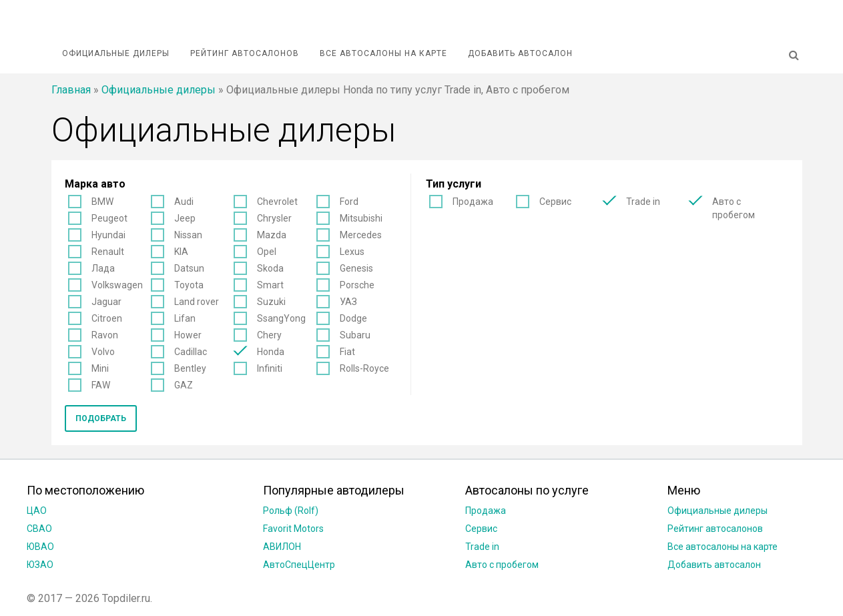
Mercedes (361, 235)
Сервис (555, 202)
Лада (103, 268)
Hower (188, 335)
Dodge (353, 318)
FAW (101, 385)
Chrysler (274, 218)
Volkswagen (117, 285)
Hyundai (108, 235)
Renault (108, 252)
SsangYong (281, 318)
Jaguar (106, 302)
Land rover (197, 302)
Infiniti (270, 368)
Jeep (185, 218)
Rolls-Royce (364, 368)
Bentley (190, 368)
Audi (184, 202)
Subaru (355, 335)
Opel (267, 252)
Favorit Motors (293, 529)
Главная (71, 90)
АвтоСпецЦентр (299, 565)
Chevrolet (277, 202)
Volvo (103, 352)
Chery (269, 335)
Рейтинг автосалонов (245, 53)
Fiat (347, 352)
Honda (271, 352)
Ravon (105, 335)
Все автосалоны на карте (383, 53)
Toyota (189, 285)
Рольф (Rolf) (291, 511)
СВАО (39, 529)
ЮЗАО (40, 565)
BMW (102, 202)
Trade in (643, 202)
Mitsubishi (361, 218)
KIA (181, 252)
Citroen (107, 318)
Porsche (357, 285)
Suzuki (271, 302)
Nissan (188, 235)
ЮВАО (40, 547)
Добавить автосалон (520, 53)
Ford (349, 202)
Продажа (473, 202)
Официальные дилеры (116, 53)
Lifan (185, 318)
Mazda (272, 235)
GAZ (184, 385)
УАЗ (348, 302)
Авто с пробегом (734, 208)
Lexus (352, 252)
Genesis (356, 268)
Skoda (270, 268)
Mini (100, 368)
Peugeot (109, 218)
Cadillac (191, 352)
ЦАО (37, 511)
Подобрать (101, 418)
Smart (270, 285)
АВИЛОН (282, 547)
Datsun (189, 268)
